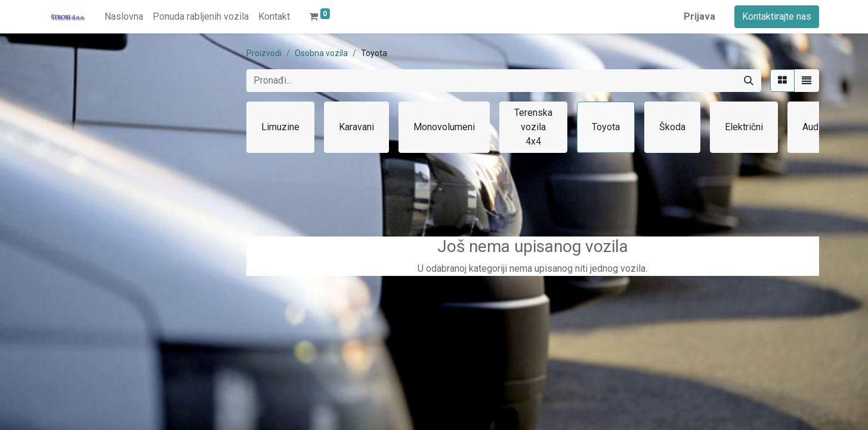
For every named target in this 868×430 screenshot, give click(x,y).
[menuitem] (124, 17)
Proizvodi (264, 53)
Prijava (699, 16)
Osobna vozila (321, 53)
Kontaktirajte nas (777, 16)
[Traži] (749, 81)
